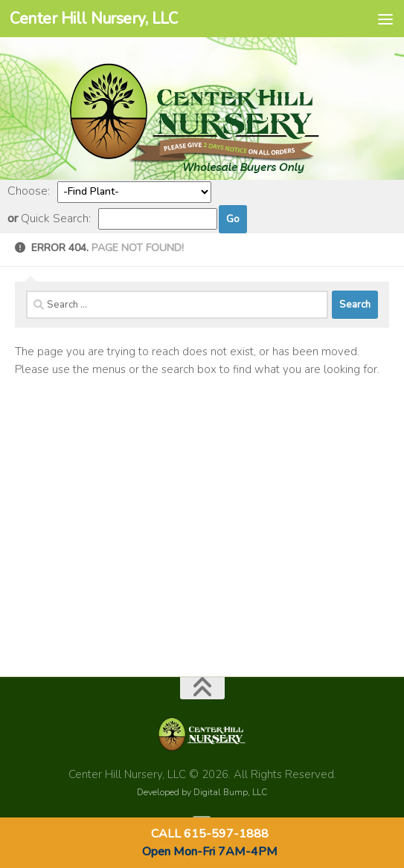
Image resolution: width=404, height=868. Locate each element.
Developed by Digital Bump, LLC (202, 792)
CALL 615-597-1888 (210, 834)
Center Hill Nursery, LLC (94, 19)
